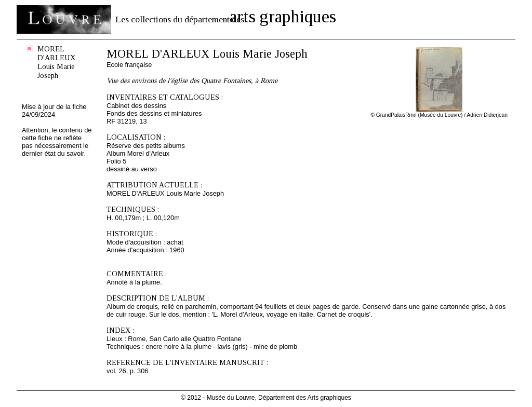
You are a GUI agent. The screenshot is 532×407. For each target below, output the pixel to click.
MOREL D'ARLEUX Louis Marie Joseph (56, 62)
